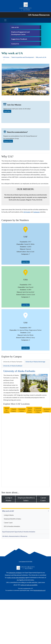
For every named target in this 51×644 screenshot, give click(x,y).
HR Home (6, 57)
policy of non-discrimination (16, 577)
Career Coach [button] (43, 499)
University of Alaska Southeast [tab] (13, 366)
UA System (27, 212)
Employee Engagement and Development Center (20, 33)
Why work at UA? (8, 511)
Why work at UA (41, 57)
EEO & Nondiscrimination (12, 526)
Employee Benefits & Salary (12, 519)
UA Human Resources (39, 15)
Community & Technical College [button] (38, 410)
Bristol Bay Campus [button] (7, 410)
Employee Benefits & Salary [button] (26, 499)
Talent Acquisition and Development (22, 57)
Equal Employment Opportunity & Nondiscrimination (19, 532)
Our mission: (25, 189)
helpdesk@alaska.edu (39, 590)
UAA (25, 280)
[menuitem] (25, 519)
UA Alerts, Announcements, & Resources (15, 536)
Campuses (36, 212)
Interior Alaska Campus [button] (30, 410)
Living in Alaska (9, 515)
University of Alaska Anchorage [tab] (35, 362)
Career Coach (8, 523)
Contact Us (15, 44)
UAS (25, 323)
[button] (49, 511)
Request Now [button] (8, 141)
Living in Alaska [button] (8, 499)
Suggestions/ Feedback (19, 39)
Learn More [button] (26, 262)
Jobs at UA (15, 27)
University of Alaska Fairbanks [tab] (13, 362)
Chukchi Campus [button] (13, 410)
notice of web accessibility (29, 585)
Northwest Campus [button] (47, 410)
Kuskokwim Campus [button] (22, 410)
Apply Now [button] (7, 111)
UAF (26, 237)
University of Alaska (15, 573)
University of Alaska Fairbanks (19, 371)
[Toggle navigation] (5, 20)
